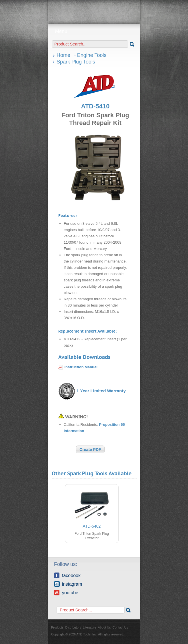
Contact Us (120, 627)
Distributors (73, 627)
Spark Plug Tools (76, 62)
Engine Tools (92, 55)
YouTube (66, 593)
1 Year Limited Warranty (101, 391)
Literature (89, 627)
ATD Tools (94, 10)
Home (63, 55)
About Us (104, 627)
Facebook (67, 575)
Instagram (68, 584)
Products (57, 627)
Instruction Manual (81, 367)
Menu (94, 31)
